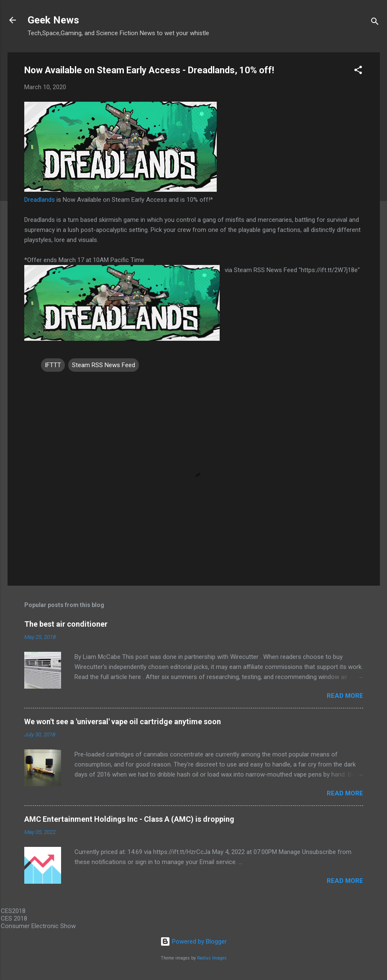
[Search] (375, 23)
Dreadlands (40, 200)
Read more (345, 696)
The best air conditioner (66, 624)
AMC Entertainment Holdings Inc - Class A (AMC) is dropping (129, 819)
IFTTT (53, 365)
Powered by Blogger (193, 941)
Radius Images (212, 958)
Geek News (53, 20)
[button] (358, 71)
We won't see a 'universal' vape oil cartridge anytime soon (123, 721)
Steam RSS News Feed (104, 365)
